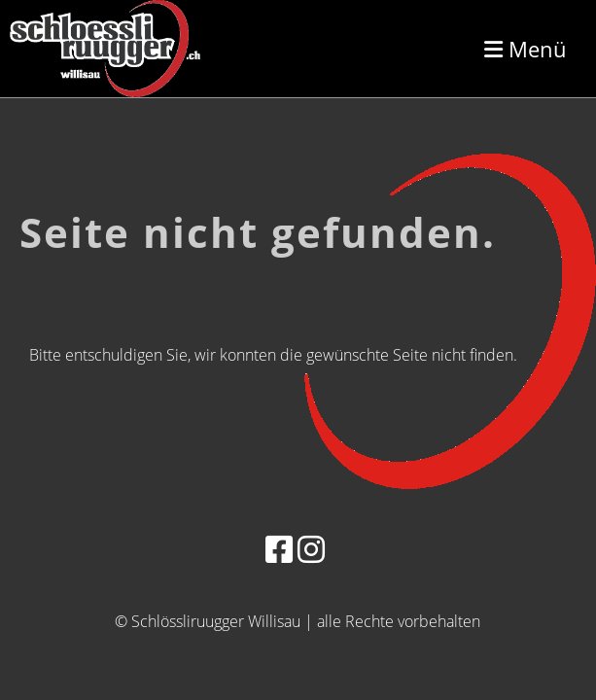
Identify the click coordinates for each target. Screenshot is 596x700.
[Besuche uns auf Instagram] (311, 549)
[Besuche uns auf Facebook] (279, 549)
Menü (526, 49)
